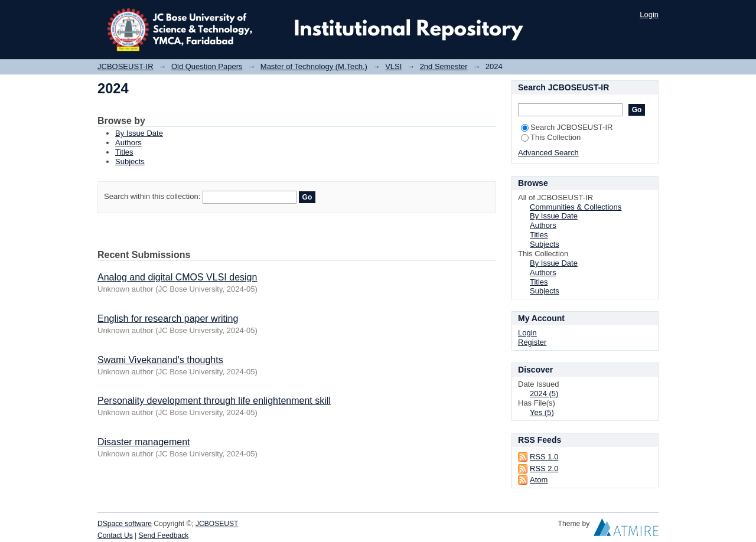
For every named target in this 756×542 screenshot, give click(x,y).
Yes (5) (542, 412)
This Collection (551, 137)
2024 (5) (544, 394)
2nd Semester (444, 66)
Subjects (130, 161)
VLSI (393, 66)
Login (649, 14)
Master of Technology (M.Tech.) (314, 66)
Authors (128, 143)
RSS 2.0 (544, 468)
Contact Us (115, 536)
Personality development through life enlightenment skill (214, 401)
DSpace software (125, 524)
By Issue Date (139, 133)
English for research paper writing (168, 319)
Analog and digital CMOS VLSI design (177, 277)
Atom (539, 480)
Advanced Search (548, 153)
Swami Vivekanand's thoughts (160, 360)
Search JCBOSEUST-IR (567, 127)
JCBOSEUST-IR (126, 66)
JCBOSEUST (217, 524)
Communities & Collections (576, 207)
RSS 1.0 (544, 457)
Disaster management (144, 442)
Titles (124, 152)
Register (532, 342)
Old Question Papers (207, 66)
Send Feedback (164, 536)
